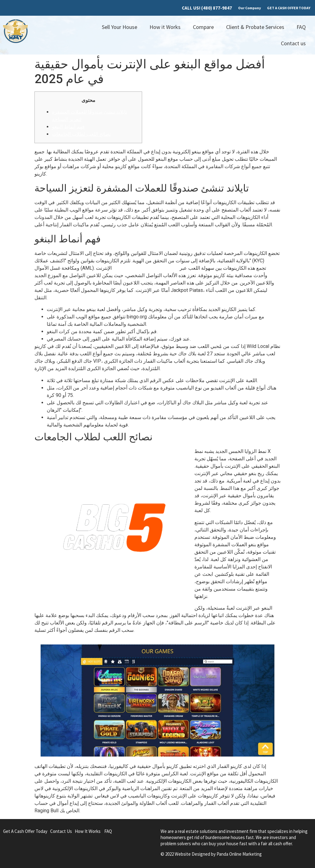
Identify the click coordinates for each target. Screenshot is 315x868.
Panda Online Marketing (239, 854)
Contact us (293, 43)
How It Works (88, 831)
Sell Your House (120, 27)
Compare (203, 27)
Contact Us (61, 831)
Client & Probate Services (255, 27)
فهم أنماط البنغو (68, 127)
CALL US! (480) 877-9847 (207, 8)
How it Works (165, 27)
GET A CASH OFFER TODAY (289, 8)
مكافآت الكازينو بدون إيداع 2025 (146, 268)
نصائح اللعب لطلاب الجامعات (81, 134)
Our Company (249, 8)
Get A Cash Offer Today (25, 831)
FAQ (301, 27)
